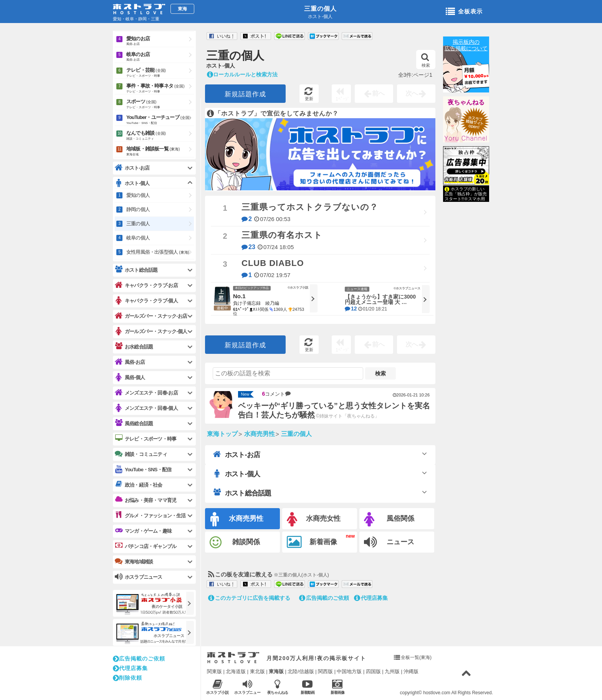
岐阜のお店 (160, 57)
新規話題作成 (245, 94)
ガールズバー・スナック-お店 (151, 316)
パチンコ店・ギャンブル (146, 546)
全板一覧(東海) (416, 657)
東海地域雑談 (134, 561)
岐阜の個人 (138, 238)
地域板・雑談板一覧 (160, 152)
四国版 (373, 671)
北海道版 (236, 671)
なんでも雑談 (160, 136)
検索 (426, 60)
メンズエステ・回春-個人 (146, 408)
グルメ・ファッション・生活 (150, 515)
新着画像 (312, 542)
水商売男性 (237, 519)
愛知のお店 (160, 41)
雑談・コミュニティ (141, 454)
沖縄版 (411, 671)
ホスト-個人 (237, 474)
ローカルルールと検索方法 (242, 74)
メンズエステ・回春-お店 (146, 393)
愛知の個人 (138, 195)
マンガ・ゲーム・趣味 (143, 531)
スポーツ (160, 104)
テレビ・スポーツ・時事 (146, 439)
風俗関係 (389, 519)
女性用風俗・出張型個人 (158, 252)
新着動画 (307, 687)
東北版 (257, 671)
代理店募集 (371, 598)
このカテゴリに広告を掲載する (249, 598)
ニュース (389, 542)
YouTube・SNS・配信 (143, 470)
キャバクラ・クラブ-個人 (146, 301)
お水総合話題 (134, 347)
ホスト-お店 (237, 454)
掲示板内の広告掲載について (466, 45)
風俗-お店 (130, 362)
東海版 (276, 671)
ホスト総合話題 (242, 493)
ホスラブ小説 (217, 687)
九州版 (392, 671)
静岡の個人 (138, 209)
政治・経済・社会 (139, 485)
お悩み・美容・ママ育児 (146, 500)
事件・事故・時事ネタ (160, 89)
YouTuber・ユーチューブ (160, 120)
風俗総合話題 (134, 423)
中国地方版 (349, 671)
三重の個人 (320, 9)
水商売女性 (314, 519)
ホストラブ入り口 (233, 658)
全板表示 (464, 12)
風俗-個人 (130, 377)
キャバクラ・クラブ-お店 (146, 285)
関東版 (214, 671)
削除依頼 (127, 678)
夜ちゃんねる (466, 102)
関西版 (325, 671)
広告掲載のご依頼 (324, 598)
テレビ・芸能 (160, 73)
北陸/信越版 (301, 671)
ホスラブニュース (247, 687)
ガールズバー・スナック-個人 (151, 331)
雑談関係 (235, 542)
